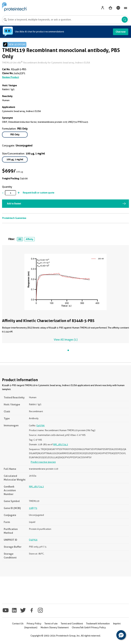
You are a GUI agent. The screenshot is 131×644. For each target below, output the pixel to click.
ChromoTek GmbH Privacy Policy (89, 627)
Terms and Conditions (72, 624)
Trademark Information (98, 624)
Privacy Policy (34, 624)
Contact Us (18, 624)
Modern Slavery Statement (55, 627)
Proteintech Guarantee (14, 218)
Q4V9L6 (33, 540)
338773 (33, 508)
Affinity (29, 239)
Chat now (121, 32)
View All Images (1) (66, 340)
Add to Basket (14, 204)
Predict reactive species (43, 462)
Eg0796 (40, 425)
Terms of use (51, 624)
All (20, 239)
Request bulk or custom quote (38, 193)
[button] (121, 635)
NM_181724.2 (60, 444)
